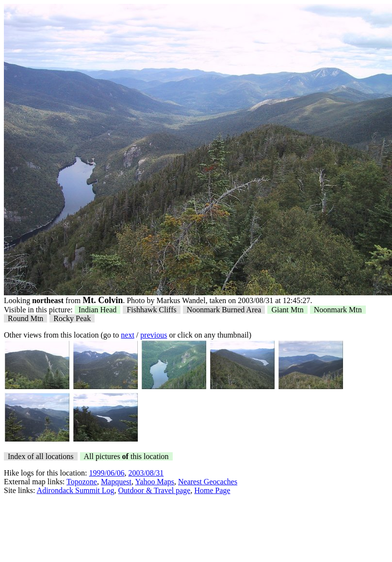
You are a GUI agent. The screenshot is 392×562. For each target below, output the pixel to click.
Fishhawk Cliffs (151, 310)
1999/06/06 (107, 473)
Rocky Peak (72, 318)
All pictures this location (126, 456)
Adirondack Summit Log (76, 490)
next (128, 335)
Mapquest (116, 482)
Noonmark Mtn (338, 310)
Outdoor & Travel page (155, 490)
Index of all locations (41, 456)
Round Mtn (25, 318)
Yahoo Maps (155, 482)
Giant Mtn (287, 310)
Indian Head (98, 310)
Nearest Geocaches (208, 482)
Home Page (212, 490)
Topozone (82, 482)
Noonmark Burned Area (224, 310)
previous (154, 335)
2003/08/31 (146, 473)
